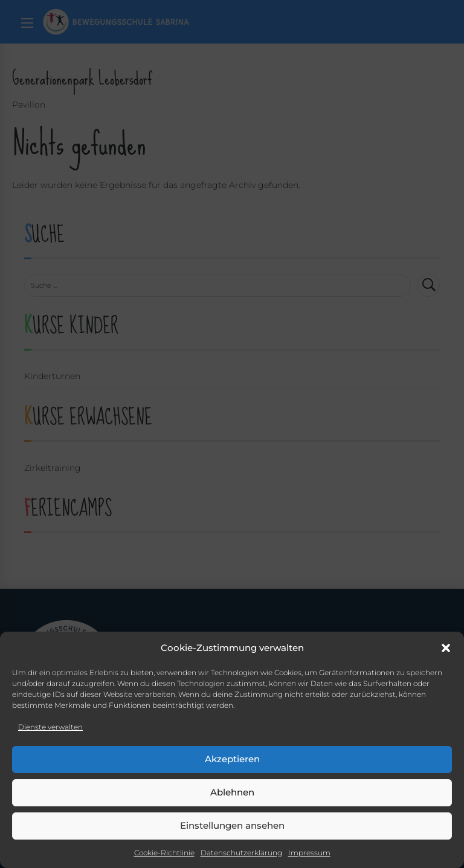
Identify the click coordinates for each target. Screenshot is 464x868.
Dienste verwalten (50, 727)
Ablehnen (232, 792)
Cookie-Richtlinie (164, 853)
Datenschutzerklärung (241, 853)
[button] (446, 648)
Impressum (309, 853)
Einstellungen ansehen (232, 825)
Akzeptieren (232, 759)
